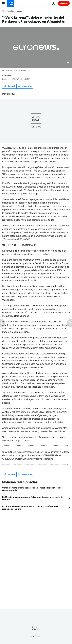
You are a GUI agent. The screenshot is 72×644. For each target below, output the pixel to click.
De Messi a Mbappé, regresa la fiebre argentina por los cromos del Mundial (33, 498)
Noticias (10, 11)
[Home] (3, 11)
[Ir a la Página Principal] (10, 3)
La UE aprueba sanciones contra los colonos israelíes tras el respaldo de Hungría (30, 508)
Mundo (19, 11)
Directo (64, 3)
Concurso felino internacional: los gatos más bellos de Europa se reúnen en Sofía (32, 489)
